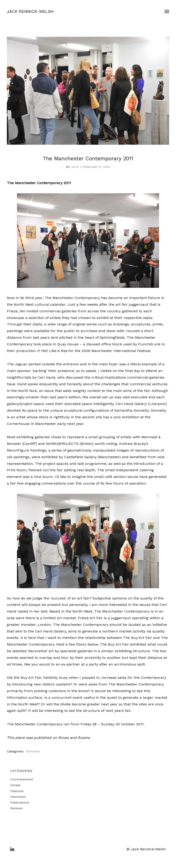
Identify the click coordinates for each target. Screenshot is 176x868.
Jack (75, 167)
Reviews (33, 752)
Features (17, 791)
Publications (20, 802)
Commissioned (22, 779)
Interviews (18, 797)
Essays (15, 785)
